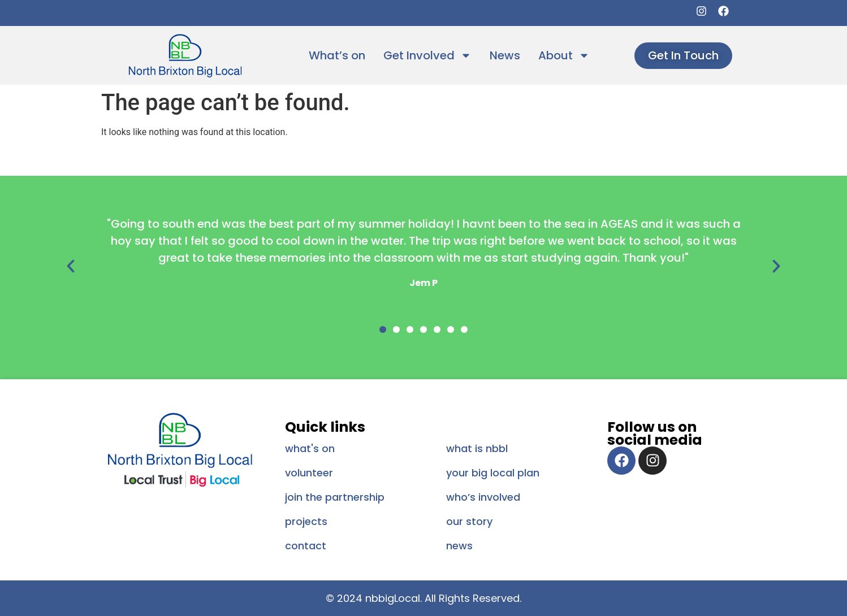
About (564, 55)
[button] (71, 266)
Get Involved (427, 55)
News (505, 55)
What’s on (337, 55)
